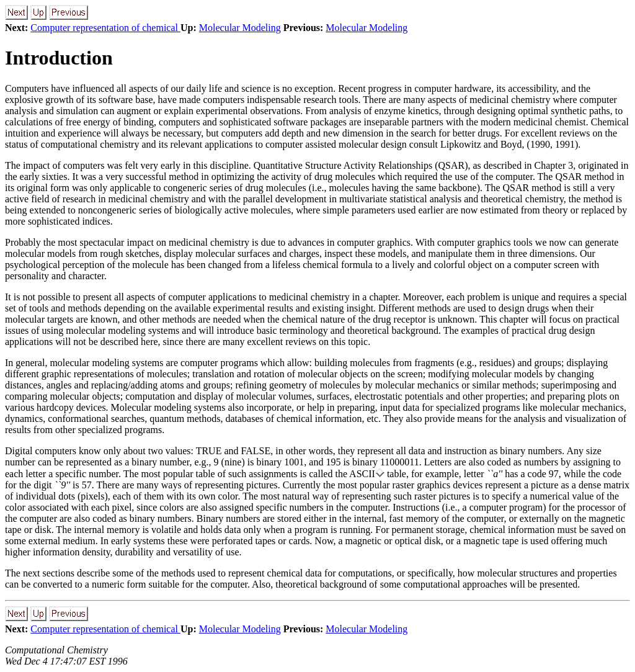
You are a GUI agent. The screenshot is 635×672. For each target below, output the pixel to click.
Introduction (59, 58)
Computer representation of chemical (105, 28)
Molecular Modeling (240, 28)
